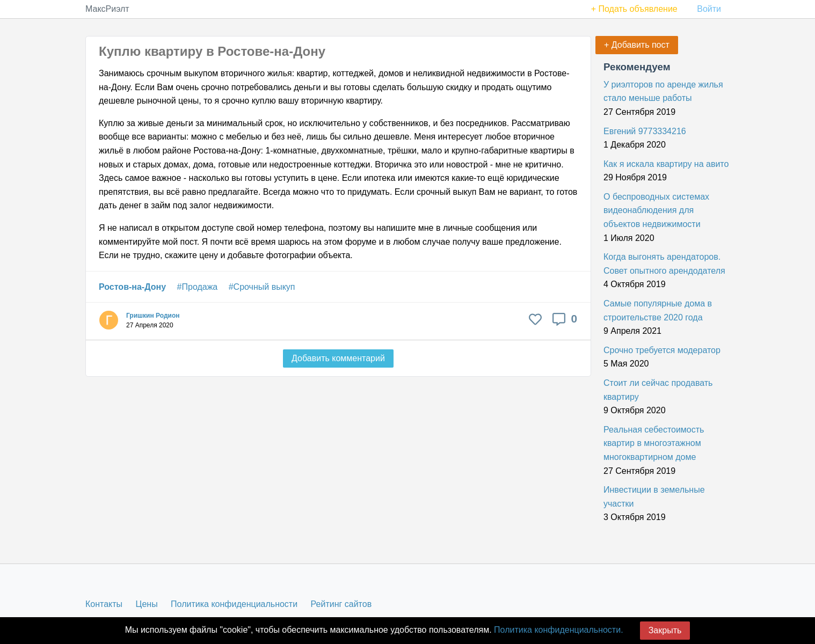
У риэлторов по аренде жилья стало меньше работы (663, 92)
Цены (147, 604)
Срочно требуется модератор (662, 350)
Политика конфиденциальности (234, 604)
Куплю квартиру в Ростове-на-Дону (212, 51)
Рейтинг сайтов (341, 604)
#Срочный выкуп (262, 287)
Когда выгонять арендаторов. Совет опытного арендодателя (664, 264)
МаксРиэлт (107, 9)
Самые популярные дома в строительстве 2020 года (658, 310)
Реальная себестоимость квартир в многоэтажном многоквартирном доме (654, 443)
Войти (709, 9)
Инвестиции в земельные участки (654, 497)
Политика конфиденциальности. (558, 630)
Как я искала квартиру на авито (666, 164)
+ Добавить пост (637, 45)
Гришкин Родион (153, 316)
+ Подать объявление (634, 9)
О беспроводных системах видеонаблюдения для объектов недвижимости (656, 210)
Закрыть (665, 630)
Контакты (104, 604)
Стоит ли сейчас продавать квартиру (658, 390)
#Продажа (198, 287)
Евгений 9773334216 (645, 131)
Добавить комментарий (338, 358)
